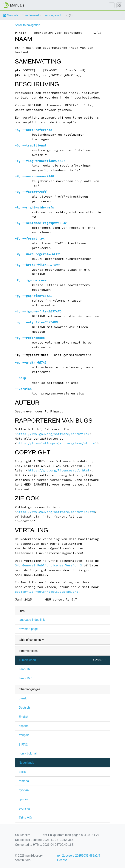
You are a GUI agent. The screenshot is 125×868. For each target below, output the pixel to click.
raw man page (28, 629)
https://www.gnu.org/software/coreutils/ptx (56, 512)
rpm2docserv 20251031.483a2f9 (78, 856)
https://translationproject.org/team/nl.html (57, 443)
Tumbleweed (30, 15)
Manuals (11, 15)
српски (24, 799)
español (24, 726)
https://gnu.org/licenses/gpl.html (59, 470)
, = (40, 161)
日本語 (23, 744)
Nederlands (27, 763)
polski (23, 772)
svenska (24, 809)
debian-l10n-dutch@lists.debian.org (47, 592)
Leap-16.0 (26, 669)
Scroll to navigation (28, 25)
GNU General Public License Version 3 (48, 565)
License (62, 860)
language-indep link (32, 620)
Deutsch (24, 708)
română (24, 781)
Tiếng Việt (26, 818)
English (24, 717)
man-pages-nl (52, 15)
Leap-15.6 (26, 678)
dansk (23, 698)
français (24, 735)
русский (24, 790)
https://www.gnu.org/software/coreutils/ (53, 434)
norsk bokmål (28, 753)
